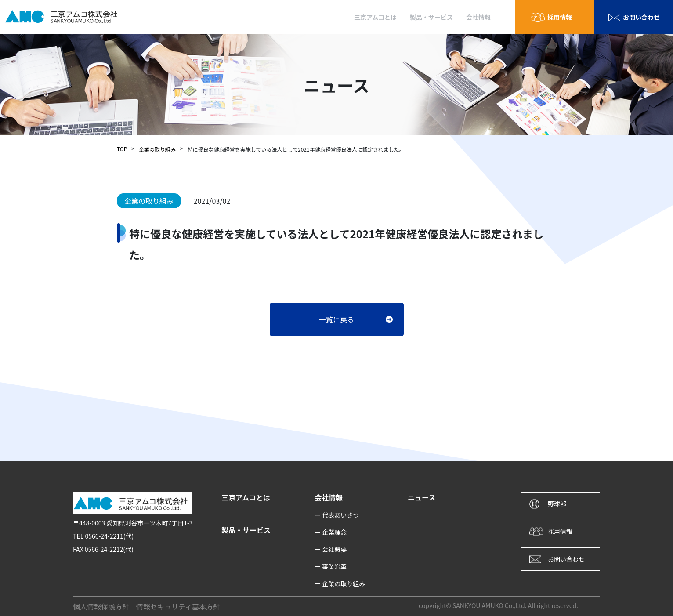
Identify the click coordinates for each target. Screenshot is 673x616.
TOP (122, 149)
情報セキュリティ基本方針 (178, 606)
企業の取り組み (157, 149)
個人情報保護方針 (101, 606)
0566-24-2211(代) (109, 536)
